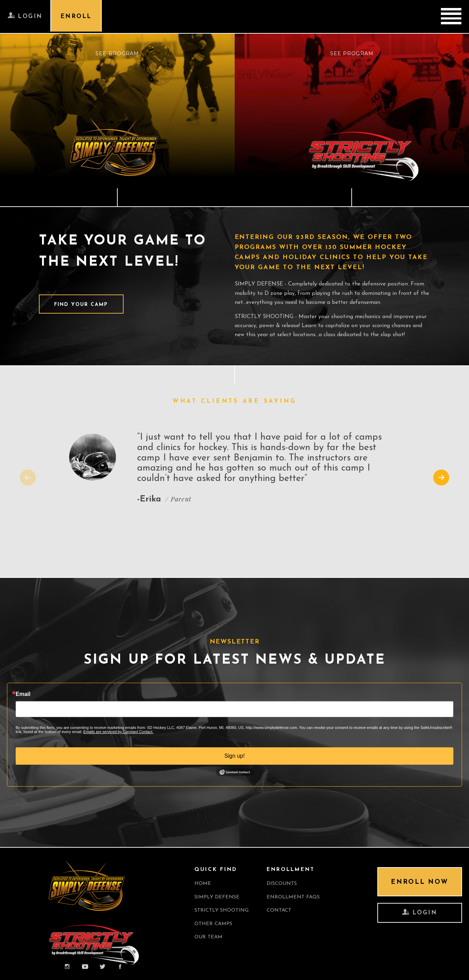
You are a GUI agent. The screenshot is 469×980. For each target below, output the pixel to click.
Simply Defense (218, 897)
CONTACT (281, 910)
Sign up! (234, 755)
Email (23, 694)
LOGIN (26, 17)
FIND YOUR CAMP (82, 305)
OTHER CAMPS (214, 924)
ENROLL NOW (418, 883)
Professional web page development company (59, 969)
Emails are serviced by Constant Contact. (118, 731)
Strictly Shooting (223, 910)
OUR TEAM (209, 937)
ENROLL (78, 17)
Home (203, 883)
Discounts (284, 883)
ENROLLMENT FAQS (296, 897)
